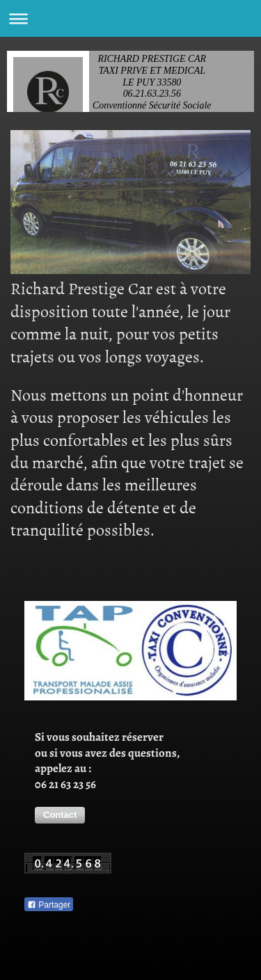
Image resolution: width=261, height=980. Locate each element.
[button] (60, 815)
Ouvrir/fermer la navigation (130, 18)
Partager (49, 905)
